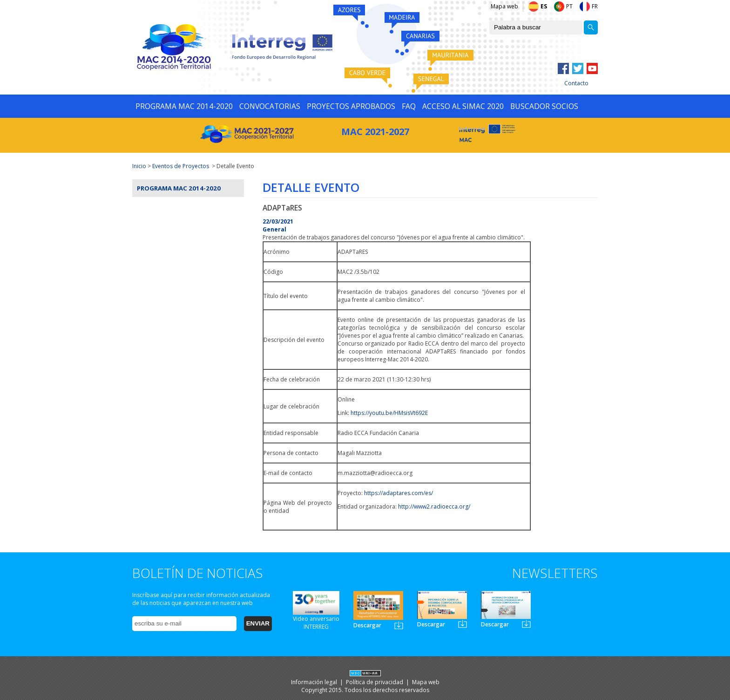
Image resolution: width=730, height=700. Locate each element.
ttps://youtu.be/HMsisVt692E (391, 413)
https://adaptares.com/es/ (399, 493)
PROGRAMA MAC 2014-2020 (184, 106)
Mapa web (504, 6)
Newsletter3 (526, 624)
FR (595, 6)
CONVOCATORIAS (270, 106)
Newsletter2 (463, 624)
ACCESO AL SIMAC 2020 (463, 106)
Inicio (139, 166)
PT (569, 6)
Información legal (315, 682)
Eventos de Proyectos (181, 166)
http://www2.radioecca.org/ (434, 506)
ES (544, 6)
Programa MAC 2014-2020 (179, 188)
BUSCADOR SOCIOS (544, 106)
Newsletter (399, 625)
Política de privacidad (375, 682)
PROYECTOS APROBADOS (351, 106)
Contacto (576, 83)
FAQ (409, 106)
